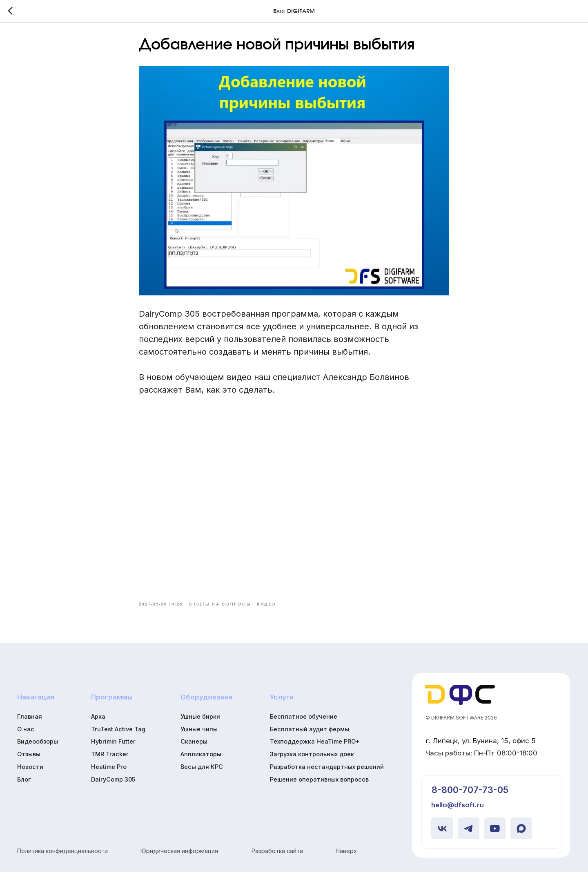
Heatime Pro (109, 772)
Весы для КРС (202, 772)
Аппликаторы (201, 760)
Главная (30, 722)
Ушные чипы (199, 735)
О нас (26, 735)
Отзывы (29, 760)
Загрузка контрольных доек (312, 760)
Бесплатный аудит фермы (310, 735)
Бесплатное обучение (304, 722)
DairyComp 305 (113, 785)
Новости (30, 772)
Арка (98, 722)
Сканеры (194, 747)
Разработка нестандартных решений (327, 772)
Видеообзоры (38, 747)
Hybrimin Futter (113, 747)
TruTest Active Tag (118, 735)
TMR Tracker (110, 760)
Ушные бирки (200, 722)
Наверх (346, 857)
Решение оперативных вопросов (319, 785)
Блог (24, 785)
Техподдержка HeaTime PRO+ (315, 747)
